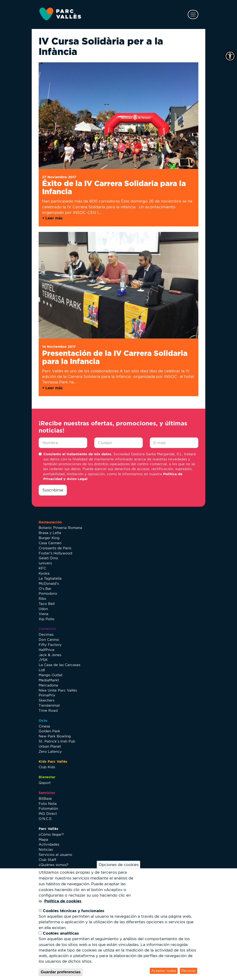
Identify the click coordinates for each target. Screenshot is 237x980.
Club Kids (47, 767)
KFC (42, 568)
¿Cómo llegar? (51, 834)
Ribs (42, 599)
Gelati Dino (48, 558)
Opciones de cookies (119, 865)
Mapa (43, 839)
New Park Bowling (55, 736)
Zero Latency (50, 751)
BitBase (45, 798)
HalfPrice (47, 650)
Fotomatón (48, 808)
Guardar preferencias (61, 972)
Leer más (54, 218)
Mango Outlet (51, 675)
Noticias (46, 849)
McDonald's (49, 583)
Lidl (42, 670)
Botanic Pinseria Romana (60, 528)
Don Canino (49, 640)
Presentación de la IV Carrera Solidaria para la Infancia (115, 357)
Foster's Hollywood (55, 553)
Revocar (189, 971)
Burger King (49, 538)
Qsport (45, 783)
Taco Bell (47, 604)
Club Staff (47, 860)
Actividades (49, 844)
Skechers (47, 700)
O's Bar (45, 589)
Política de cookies (63, 901)
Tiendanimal (49, 705)
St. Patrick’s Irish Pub (57, 741)
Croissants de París (55, 548)
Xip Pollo (47, 619)
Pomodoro (48, 593)
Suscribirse (53, 490)
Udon (43, 609)
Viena (44, 614)
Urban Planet (50, 746)
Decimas (46, 634)
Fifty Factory (50, 645)
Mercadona (48, 685)
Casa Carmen (50, 543)
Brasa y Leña (50, 533)
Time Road (48, 710)
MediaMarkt (49, 680)
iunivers (45, 563)
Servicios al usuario (55, 855)
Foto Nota (48, 804)
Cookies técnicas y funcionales (74, 911)
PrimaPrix (47, 695)
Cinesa (44, 726)
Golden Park (49, 731)
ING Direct (48, 814)
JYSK (43, 660)
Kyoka (44, 573)
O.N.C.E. (46, 819)
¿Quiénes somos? (53, 865)
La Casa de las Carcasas (59, 665)
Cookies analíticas (61, 933)
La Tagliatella (50, 578)
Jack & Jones (50, 655)
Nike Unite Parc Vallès (58, 690)
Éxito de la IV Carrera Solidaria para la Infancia (114, 187)
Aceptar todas (164, 971)
